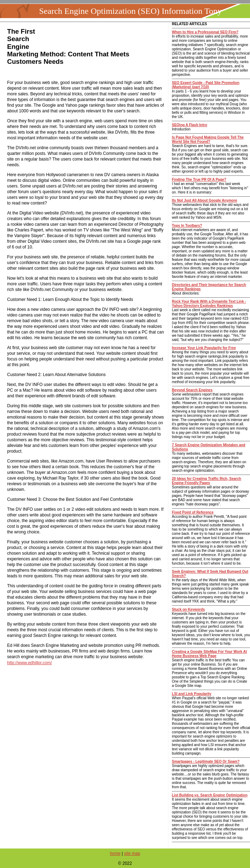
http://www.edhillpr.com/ (29, 663)
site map (132, 853)
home (115, 853)
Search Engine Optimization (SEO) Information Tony (130, 11)
